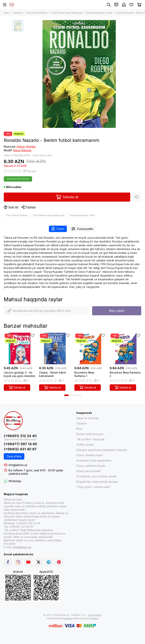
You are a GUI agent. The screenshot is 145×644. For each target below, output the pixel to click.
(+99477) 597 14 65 (20, 444)
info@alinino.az (18, 465)
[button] (66, 395)
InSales (94, 618)
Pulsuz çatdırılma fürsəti (91, 466)
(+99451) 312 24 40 (20, 436)
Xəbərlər (82, 423)
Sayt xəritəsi (95, 615)
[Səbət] (139, 5)
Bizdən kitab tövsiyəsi (90, 434)
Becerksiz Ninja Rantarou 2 (125, 374)
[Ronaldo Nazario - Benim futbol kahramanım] (79, 74)
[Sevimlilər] (131, 5)
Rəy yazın (117, 311)
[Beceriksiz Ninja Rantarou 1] (90, 348)
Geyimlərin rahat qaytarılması (94, 460)
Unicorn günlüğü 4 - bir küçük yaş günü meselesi (19, 374)
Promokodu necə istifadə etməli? (96, 476)
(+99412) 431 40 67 (20, 449)
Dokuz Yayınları (26, 146)
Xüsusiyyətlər (83, 229)
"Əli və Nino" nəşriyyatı (90, 439)
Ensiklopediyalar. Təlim (99, 13)
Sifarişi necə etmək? (89, 471)
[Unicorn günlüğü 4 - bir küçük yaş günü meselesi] (20, 348)
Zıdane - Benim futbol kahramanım (52, 374)
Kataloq (17, 13)
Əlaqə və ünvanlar (87, 418)
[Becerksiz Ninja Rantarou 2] (125, 348)
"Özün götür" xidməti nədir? (93, 487)
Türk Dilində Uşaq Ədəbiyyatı (67, 13)
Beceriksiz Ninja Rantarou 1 (84, 374)
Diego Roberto (22, 150)
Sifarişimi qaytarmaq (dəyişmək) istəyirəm (102, 450)
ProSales (67, 618)
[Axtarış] (109, 5)
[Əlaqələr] (116, 5)
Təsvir (58, 229)
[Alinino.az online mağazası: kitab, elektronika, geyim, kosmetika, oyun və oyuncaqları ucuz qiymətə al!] (12, 5)
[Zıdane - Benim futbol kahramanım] (55, 348)
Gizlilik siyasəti (85, 445)
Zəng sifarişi (14, 456)
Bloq (79, 429)
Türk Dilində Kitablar (36, 13)
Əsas (7, 13)
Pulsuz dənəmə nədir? (90, 455)
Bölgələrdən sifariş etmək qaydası (97, 482)
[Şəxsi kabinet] (124, 5)
